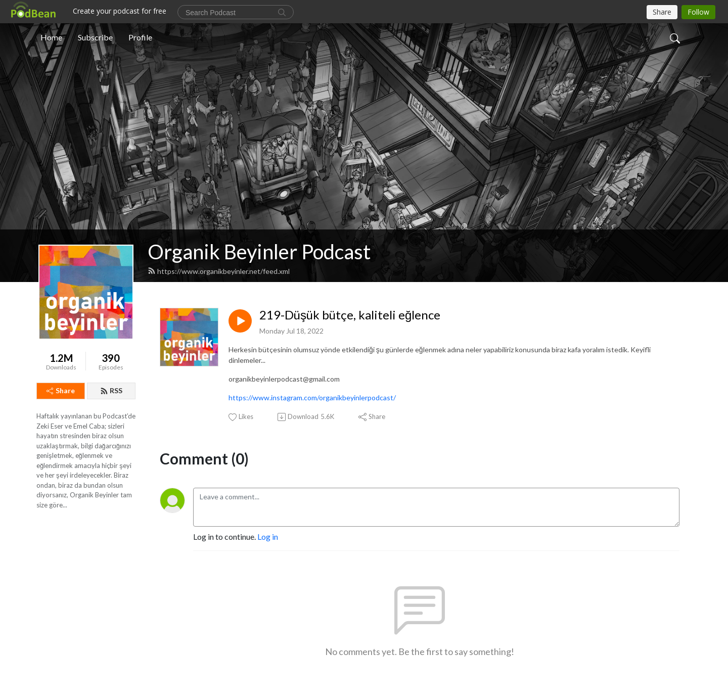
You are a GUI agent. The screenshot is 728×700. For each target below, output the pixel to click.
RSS (111, 390)
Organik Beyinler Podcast (259, 252)
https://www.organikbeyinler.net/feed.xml (219, 271)
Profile (140, 37)
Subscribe (95, 37)
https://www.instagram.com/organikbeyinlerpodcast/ (312, 398)
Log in (268, 536)
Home (51, 37)
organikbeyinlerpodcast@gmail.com (284, 379)
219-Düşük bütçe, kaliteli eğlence (350, 315)
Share (61, 390)
